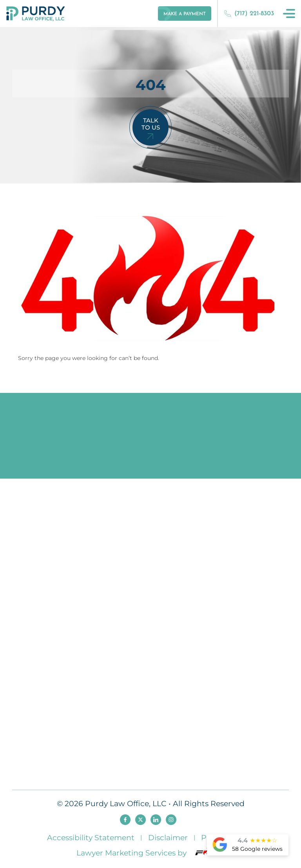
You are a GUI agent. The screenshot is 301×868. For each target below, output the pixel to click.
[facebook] (125, 820)
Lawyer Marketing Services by (150, 853)
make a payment (185, 14)
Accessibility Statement (91, 837)
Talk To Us (151, 124)
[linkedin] (156, 820)
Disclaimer (168, 837)
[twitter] (141, 820)
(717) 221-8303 (249, 14)
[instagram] (171, 820)
